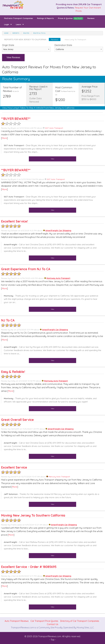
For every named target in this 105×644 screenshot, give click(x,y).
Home (6, 33)
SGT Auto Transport (53, 128)
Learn (18, 24)
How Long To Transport (75, 40)
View (52, 159)
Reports (16, 33)
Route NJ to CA (39, 33)
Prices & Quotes (71, 18)
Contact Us (53, 624)
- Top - (53, 640)
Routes (26, 33)
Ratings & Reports (45, 18)
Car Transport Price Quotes (44, 621)
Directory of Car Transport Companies (80, 621)
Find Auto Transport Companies (19, 18)
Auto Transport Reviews (17, 621)
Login (7, 24)
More (4, 138)
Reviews (91, 18)
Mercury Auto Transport (58, 477)
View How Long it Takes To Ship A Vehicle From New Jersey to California (38, 108)
